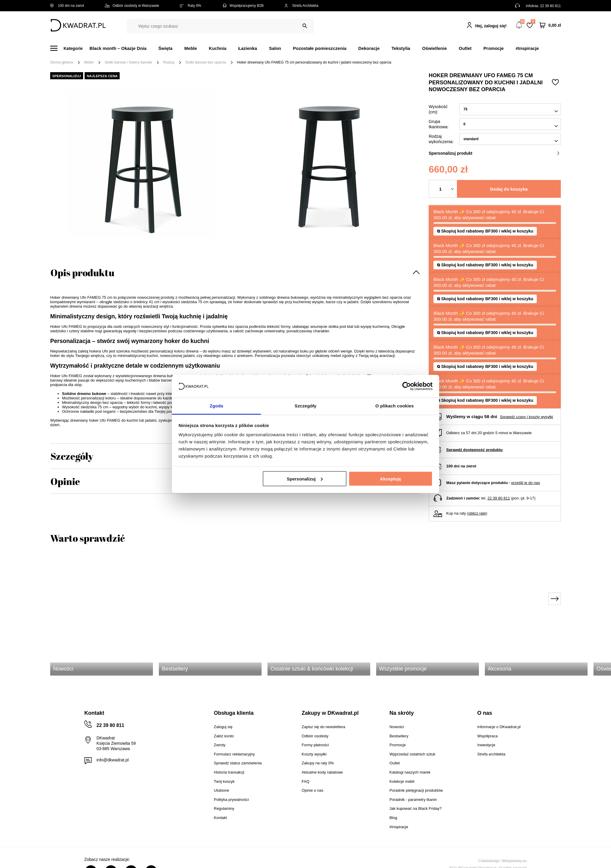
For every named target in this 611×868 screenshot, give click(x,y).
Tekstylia (401, 48)
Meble (191, 48)
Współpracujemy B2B (243, 6)
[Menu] (70, 48)
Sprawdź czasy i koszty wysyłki (527, 417)
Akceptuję (391, 479)
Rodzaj (168, 62)
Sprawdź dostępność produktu (474, 450)
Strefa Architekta (301, 6)
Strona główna (62, 62)
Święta (165, 48)
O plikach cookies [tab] (394, 406)
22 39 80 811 (550, 6)
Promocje (493, 48)
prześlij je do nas (526, 483)
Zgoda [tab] (216, 406)
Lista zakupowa (533, 22)
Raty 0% (190, 6)
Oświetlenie (434, 48)
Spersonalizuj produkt (494, 153)
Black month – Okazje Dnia (118, 48)
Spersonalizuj (305, 479)
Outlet (465, 48)
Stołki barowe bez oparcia (206, 62)
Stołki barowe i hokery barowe (128, 62)
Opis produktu (82, 272)
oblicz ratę (477, 513)
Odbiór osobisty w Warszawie (132, 6)
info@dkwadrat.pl (113, 760)
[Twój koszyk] (550, 25)
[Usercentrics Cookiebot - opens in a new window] (407, 386)
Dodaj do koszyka (509, 189)
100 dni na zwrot (67, 6)
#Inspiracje (527, 48)
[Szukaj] (305, 26)
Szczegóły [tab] (305, 406)
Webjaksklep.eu (514, 861)
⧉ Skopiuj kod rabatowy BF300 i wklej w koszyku (485, 246)
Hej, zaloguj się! (491, 26)
